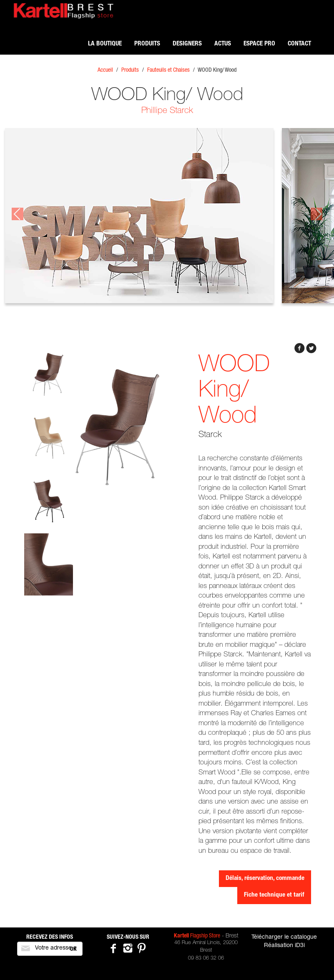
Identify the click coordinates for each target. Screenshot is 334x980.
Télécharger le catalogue (284, 937)
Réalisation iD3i (284, 946)
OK (73, 950)
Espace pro (259, 44)
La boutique (105, 44)
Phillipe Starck (167, 111)
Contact (299, 44)
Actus (223, 44)
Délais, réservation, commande (265, 878)
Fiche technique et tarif (274, 895)
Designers (187, 44)
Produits (147, 44)
